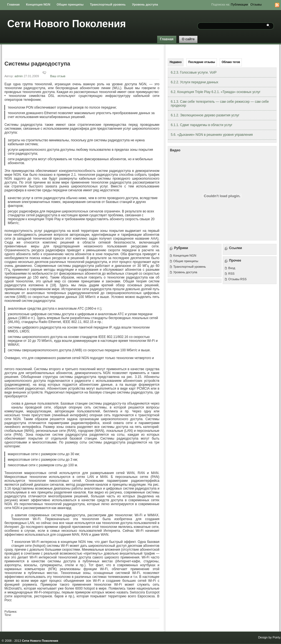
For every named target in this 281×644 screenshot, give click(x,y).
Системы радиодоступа (37, 64)
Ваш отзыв (52, 76)
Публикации (239, 4)
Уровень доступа (145, 4)
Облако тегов (231, 62)
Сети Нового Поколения (67, 24)
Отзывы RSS (237, 279)
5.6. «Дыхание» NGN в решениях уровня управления (212, 135)
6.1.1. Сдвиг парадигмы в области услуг (202, 125)
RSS (231, 274)
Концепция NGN (38, 4)
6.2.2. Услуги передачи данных (195, 82)
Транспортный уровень (108, 4)
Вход (232, 268)
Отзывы (256, 4)
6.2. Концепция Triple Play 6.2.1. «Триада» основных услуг (216, 92)
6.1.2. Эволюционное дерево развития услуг (205, 115)
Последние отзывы (202, 62)
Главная (13, 4)
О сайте (188, 39)
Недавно (176, 62)
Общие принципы (70, 4)
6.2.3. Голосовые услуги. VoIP (194, 72)
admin (19, 76)
